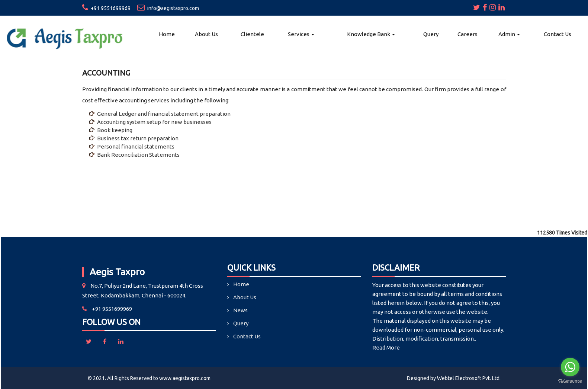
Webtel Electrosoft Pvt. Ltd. (469, 378)
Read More (386, 347)
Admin (509, 34)
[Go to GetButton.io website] (570, 381)
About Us (206, 34)
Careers (467, 34)
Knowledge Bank (371, 34)
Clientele (252, 34)
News (240, 310)
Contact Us (558, 34)
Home (167, 34)
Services (301, 34)
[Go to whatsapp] (570, 367)
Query (431, 34)
